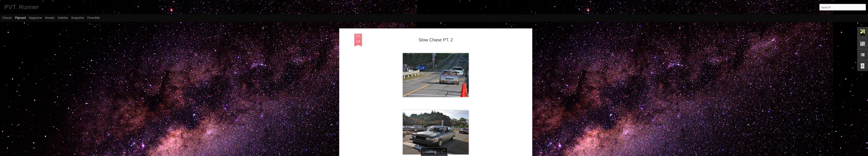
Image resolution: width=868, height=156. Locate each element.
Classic (7, 18)
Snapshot (78, 18)
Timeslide (93, 18)
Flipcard (20, 18)
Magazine (35, 18)
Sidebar (63, 18)
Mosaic (50, 18)
